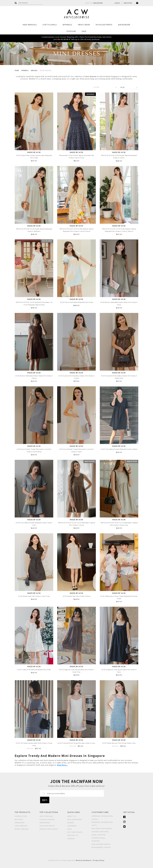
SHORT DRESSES (22, 829)
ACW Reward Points (101, 844)
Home (17, 70)
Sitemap (71, 839)
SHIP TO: (94, 3)
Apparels (25, 70)
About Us (72, 816)
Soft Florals (50, 25)
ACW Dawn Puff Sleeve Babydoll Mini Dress (76, 302)
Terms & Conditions (83, 860)
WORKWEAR (45, 823)
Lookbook (72, 826)
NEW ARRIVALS (30, 25)
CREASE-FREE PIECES (49, 829)
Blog (70, 829)
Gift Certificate (75, 832)
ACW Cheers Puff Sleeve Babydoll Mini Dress (34, 670)
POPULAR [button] (71, 31)
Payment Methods (100, 832)
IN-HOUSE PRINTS (104, 25)
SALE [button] (84, 31)
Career (71, 823)
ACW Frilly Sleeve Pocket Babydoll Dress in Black (119, 449)
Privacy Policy (99, 860)
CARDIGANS (20, 823)
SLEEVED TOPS (21, 816)
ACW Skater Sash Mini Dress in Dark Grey (34, 596)
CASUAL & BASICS (47, 820)
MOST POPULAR (46, 816)
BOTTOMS (19, 820)
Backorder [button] (124, 25)
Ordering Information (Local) (102, 818)
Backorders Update (101, 847)
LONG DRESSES (21, 826)
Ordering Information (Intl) (102, 824)
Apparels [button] (67, 25)
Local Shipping (99, 835)
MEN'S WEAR (84, 25)
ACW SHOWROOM (75, 820)
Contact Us (73, 835)
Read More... (63, 765)
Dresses (34, 70)
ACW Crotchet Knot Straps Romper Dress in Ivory (76, 743)
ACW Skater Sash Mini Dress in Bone (76, 596)
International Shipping (99, 839)
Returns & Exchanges (102, 829)
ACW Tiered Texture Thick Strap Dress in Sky (119, 743)
